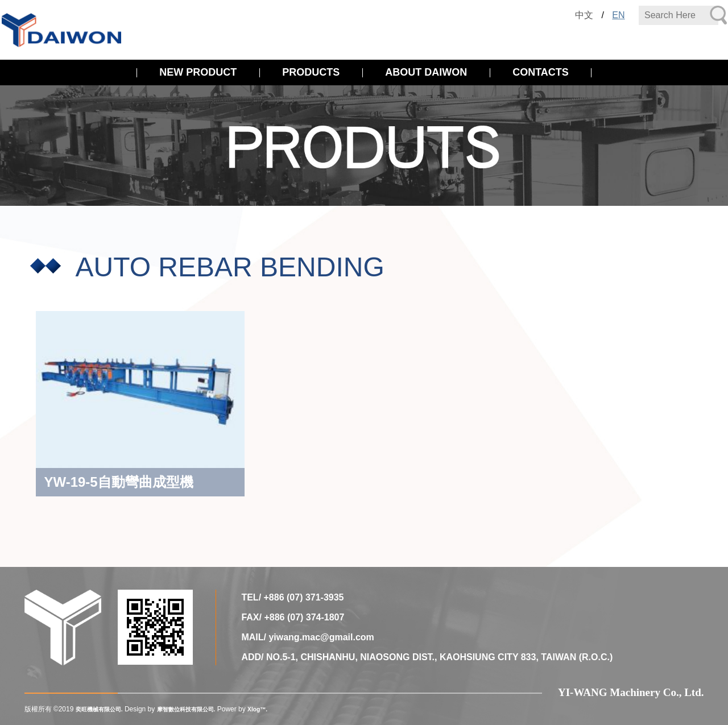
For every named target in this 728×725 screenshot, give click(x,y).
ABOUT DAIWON (426, 72)
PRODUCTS (311, 72)
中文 (584, 15)
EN (618, 15)
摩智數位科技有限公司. (201, 709)
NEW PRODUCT (198, 72)
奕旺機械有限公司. (104, 709)
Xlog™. (280, 709)
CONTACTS (541, 72)
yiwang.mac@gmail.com (321, 637)
